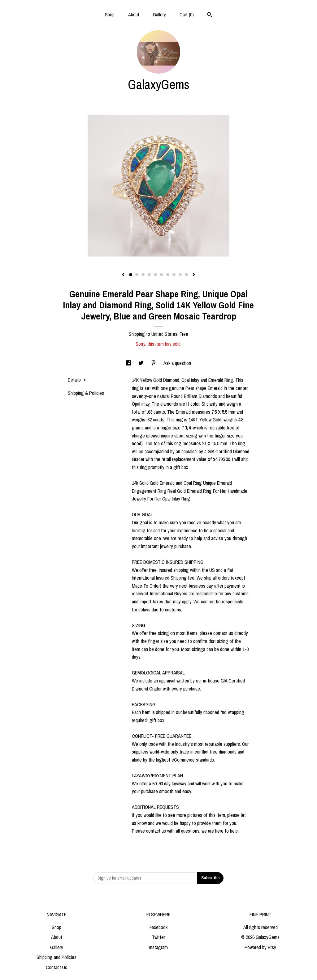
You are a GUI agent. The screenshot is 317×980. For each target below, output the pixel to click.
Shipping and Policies (56, 957)
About (134, 15)
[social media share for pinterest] (154, 363)
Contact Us (56, 967)
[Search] (210, 15)
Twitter (158, 937)
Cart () (187, 15)
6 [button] (162, 275)
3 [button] (143, 275)
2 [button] (137, 275)
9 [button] (180, 275)
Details (77, 380)
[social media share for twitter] (142, 363)
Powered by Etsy (260, 947)
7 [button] (168, 275)
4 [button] (149, 275)
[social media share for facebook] (129, 363)
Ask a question (177, 363)
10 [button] (186, 275)
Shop (110, 15)
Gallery (159, 15)
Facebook (158, 927)
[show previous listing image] (123, 275)
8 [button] (174, 275)
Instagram (158, 947)
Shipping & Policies (86, 393)
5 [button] (155, 275)
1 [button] (131, 275)
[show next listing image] (194, 275)
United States (164, 334)
